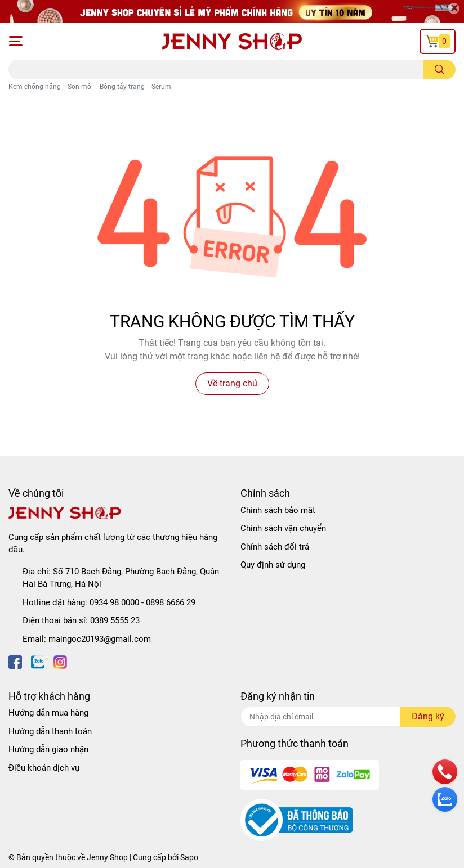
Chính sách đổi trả (275, 547)
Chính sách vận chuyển (283, 528)
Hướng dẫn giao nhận (48, 749)
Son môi (80, 87)
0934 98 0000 (114, 602)
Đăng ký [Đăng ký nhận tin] (428, 716)
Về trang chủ (232, 383)
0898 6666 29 (171, 602)
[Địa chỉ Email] (348, 717)
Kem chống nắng (35, 87)
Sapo (189, 857)
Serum (161, 87)
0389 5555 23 (115, 620)
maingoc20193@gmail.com (100, 639)
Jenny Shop (107, 857)
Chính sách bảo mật (278, 510)
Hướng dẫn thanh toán (50, 731)
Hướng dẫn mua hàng (48, 713)
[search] (440, 69)
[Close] (454, 8)
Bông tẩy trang (122, 87)
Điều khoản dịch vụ (44, 768)
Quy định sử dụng (273, 565)
